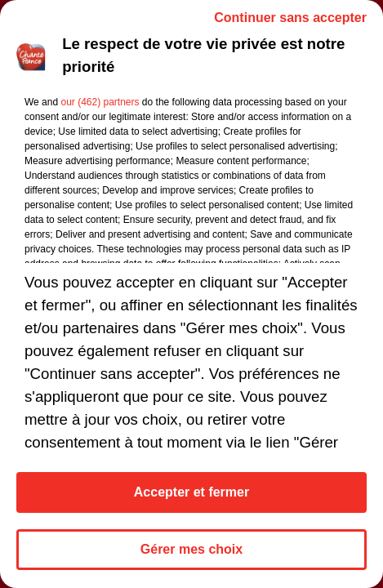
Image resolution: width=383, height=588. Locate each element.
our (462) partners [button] (100, 102)
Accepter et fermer (191, 492)
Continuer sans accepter (290, 18)
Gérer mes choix (191, 549)
